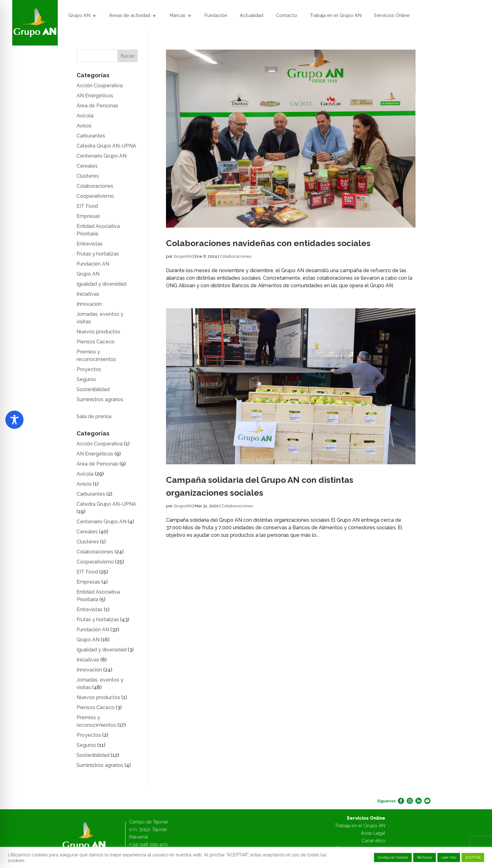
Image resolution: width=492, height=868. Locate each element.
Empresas (88, 216)
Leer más (449, 857)
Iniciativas (88, 294)
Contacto (287, 15)
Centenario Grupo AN (102, 156)
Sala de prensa (94, 416)
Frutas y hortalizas (98, 254)
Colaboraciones (236, 256)
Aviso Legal (373, 833)
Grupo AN (79, 15)
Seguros (86, 379)
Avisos (84, 126)
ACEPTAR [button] (473, 857)
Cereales (87, 166)
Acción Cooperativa (100, 86)
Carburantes (91, 136)
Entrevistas (90, 244)
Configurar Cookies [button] (393, 857)
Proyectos (89, 369)
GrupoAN (183, 256)
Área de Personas (97, 106)
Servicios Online (392, 15)
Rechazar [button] (425, 857)
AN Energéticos (95, 96)
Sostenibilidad (93, 389)
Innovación (89, 304)
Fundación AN (93, 264)
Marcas (177, 15)
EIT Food (87, 206)
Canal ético (373, 841)
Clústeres (88, 176)
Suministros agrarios (100, 399)
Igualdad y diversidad (102, 284)
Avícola (85, 116)
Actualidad (251, 15)
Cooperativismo (95, 196)
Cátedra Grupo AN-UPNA (106, 146)
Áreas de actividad (130, 15)
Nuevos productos (98, 332)
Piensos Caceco (96, 342)
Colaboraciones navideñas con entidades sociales (268, 243)
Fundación (216, 15)
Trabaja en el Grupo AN (336, 15)
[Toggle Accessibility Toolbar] (14, 420)
